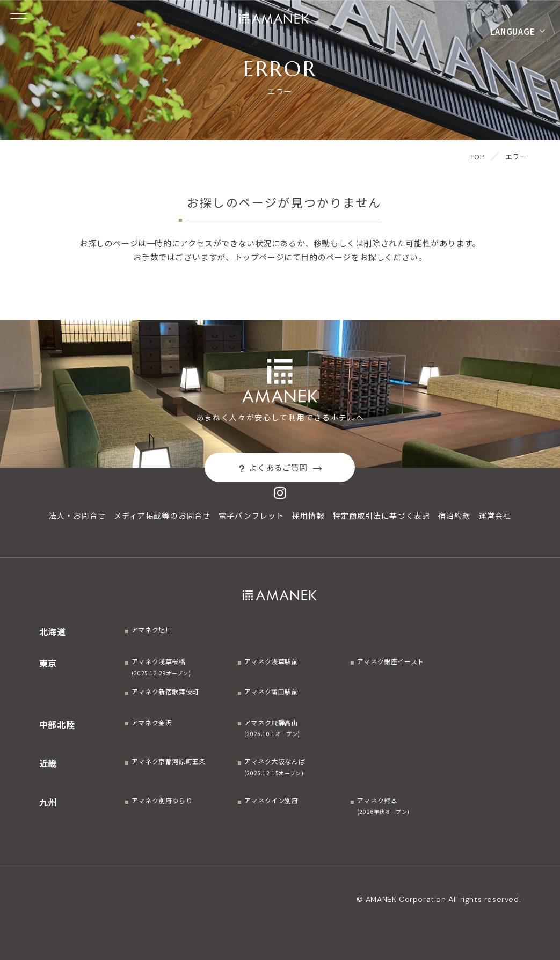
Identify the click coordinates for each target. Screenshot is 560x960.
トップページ (259, 257)
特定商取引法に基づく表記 (381, 515)
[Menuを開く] (19, 16)
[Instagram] (280, 493)
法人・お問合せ (77, 515)
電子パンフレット (251, 515)
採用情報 (308, 515)
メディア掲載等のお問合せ (162, 515)
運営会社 (495, 515)
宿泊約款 (454, 515)
